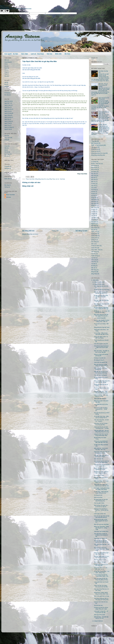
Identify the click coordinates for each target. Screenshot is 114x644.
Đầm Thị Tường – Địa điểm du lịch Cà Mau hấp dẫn (102, 351)
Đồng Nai (94, 272)
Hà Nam (93, 192)
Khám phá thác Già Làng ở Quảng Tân (101, 369)
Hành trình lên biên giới (100, 562)
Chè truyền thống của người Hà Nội (104, 113)
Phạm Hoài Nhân (11, 195)
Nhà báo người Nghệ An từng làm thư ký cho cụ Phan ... (101, 557)
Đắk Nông (94, 270)
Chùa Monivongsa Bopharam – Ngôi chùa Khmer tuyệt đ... (101, 347)
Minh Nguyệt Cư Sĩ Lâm (100, 560)
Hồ (5, 64)
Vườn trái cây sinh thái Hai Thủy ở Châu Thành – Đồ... (101, 576)
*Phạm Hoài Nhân (30, 179)
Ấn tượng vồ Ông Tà (99, 360)
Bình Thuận (94, 170)
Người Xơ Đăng (8, 127)
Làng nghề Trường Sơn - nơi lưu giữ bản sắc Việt (101, 612)
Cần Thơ (93, 186)
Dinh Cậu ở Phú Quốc (99, 615)
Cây (5, 82)
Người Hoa (7, 111)
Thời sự (6, 187)
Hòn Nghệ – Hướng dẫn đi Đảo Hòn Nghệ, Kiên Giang (102, 489)
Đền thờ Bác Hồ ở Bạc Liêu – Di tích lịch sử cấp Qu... (101, 506)
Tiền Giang (94, 252)
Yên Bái (93, 264)
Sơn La (93, 244)
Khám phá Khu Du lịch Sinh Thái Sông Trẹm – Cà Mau (101, 428)
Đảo (5, 76)
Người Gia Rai (8, 109)
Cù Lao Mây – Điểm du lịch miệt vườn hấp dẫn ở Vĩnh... (102, 334)
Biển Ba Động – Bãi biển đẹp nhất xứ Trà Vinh (101, 618)
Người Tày (7, 125)
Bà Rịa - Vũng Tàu (96, 164)
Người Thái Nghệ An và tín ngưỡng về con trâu (101, 469)
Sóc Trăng (94, 242)
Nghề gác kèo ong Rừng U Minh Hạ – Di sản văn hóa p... (101, 510)
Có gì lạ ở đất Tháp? (99, 475)
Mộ (5, 150)
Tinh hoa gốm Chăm (99, 503)
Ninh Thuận (94, 228)
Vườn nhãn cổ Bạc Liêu (100, 514)
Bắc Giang (94, 176)
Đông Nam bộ (95, 151)
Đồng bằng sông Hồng (97, 155)
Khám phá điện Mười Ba (100, 399)
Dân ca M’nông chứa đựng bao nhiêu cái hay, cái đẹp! (102, 382)
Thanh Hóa (94, 248)
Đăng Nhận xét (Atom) (33, 234)
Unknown (9, 197)
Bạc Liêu (93, 174)
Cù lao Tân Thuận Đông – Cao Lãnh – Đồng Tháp (102, 572)
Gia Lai (93, 188)
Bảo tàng (7, 185)
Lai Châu (94, 212)
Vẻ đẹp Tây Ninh (103, 125)
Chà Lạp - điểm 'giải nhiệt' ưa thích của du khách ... (101, 456)
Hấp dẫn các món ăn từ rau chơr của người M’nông (101, 372)
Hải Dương (94, 200)
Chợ (5, 136)
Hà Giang (94, 190)
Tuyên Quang (95, 256)
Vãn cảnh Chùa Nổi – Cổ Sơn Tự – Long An (101, 421)
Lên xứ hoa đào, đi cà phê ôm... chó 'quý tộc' (101, 568)
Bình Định (94, 172)
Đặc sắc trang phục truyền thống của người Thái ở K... (101, 365)
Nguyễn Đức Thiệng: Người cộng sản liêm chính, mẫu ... (102, 593)
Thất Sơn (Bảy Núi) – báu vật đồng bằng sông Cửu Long (101, 431)
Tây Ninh (94, 258)
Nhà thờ (6, 152)
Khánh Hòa (94, 206)
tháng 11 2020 (98, 282)
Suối (6, 70)
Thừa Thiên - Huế (96, 250)
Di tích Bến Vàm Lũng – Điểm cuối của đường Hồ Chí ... (101, 417)
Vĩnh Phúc (94, 262)
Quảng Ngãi (94, 236)
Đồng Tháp (52, 179)
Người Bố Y (7, 103)
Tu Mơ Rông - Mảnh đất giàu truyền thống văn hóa (101, 492)
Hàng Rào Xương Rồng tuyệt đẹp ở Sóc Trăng (101, 553)
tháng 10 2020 (98, 284)
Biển (6, 60)
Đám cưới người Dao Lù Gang (102, 596)
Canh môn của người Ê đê (101, 362)
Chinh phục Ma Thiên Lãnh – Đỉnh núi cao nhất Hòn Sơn (101, 485)
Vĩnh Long (94, 260)
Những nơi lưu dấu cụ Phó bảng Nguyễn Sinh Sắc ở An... (101, 521)
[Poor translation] (7, 11)
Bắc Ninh (94, 180)
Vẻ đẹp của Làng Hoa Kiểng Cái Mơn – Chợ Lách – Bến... (101, 297)
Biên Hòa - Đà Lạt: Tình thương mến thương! (103, 85)
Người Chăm (8, 105)
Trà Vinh (93, 254)
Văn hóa (49, 54)
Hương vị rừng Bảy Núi (100, 358)
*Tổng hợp (94, 141)
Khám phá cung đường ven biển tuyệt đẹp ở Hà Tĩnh (101, 442)
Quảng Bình (94, 232)
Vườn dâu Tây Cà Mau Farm (101, 531)
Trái (5, 86)
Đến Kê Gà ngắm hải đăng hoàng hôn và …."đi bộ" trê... (101, 409)
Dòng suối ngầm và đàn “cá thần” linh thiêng (101, 337)
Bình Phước (94, 168)
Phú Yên (93, 230)
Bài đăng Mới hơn (28, 231)
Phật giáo (7, 168)
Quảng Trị (94, 240)
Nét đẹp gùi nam (98, 495)
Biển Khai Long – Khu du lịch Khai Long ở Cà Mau (101, 482)
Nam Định (94, 222)
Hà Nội (93, 194)
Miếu (6, 148)
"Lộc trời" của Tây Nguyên (101, 375)
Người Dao (7, 107)
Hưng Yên (94, 198)
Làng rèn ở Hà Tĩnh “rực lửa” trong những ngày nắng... (101, 435)
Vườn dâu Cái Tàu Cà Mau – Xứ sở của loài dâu (101, 424)
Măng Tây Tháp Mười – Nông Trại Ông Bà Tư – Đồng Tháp (101, 528)
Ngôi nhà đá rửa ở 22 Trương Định (104, 99)
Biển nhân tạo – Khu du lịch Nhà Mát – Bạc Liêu (101, 449)
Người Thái (7, 123)
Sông (6, 72)
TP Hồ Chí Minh (95, 246)
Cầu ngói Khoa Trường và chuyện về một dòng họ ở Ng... (101, 535)
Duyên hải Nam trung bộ (97, 145)
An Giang (94, 162)
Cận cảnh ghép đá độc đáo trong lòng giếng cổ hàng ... (101, 579)
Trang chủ (55, 231)
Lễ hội (6, 140)
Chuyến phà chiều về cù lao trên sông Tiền (101, 565)
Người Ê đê (7, 129)
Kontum (93, 210)
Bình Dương (94, 166)
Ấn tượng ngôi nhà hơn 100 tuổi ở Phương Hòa (101, 500)
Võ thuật (7, 93)
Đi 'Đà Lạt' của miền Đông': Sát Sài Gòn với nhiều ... (102, 312)
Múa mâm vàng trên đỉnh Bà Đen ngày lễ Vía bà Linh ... (101, 315)
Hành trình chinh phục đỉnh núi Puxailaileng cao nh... (102, 452)
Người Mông (8, 115)
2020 (94, 280)
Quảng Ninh (94, 238)
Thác (6, 74)
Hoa (5, 84)
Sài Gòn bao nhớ (98, 605)
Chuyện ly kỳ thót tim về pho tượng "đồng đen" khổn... (101, 608)
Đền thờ (6, 156)
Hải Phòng (94, 202)
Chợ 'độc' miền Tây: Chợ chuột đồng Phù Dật (102, 305)
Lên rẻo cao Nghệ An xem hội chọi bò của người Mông (101, 462)
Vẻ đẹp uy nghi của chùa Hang (102, 290)
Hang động (7, 62)
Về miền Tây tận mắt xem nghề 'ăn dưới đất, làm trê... (102, 541)
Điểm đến (58, 54)
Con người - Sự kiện (11, 54)
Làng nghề (7, 138)
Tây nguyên (94, 147)
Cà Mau (93, 184)
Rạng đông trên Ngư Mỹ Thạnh (102, 327)
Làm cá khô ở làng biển (100, 318)
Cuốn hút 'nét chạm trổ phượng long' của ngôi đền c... (102, 465)
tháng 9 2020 (98, 621)
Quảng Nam (94, 234)
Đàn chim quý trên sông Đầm (101, 524)
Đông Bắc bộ (94, 149)
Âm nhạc (7, 95)
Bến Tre (93, 182)
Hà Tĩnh (93, 196)
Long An (93, 214)
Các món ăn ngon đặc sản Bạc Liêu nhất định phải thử (102, 517)
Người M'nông (8, 113)
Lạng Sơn (94, 220)
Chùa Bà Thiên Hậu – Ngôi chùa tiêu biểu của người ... (101, 392)
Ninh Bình (94, 226)
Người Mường (8, 117)
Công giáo (7, 166)
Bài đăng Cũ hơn (81, 231)
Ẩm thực (67, 54)
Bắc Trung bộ (95, 143)
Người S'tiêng (8, 121)
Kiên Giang (94, 208)
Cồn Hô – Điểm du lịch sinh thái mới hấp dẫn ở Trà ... (101, 293)
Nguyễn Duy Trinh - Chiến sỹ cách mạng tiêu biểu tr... (101, 472)
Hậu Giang (94, 204)
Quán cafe (7, 179)
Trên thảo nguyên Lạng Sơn (101, 344)
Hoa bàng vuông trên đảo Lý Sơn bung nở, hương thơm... (102, 599)
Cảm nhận (24, 54)
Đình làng (7, 154)
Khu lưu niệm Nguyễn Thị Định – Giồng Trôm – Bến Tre (102, 321)
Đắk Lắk (93, 268)
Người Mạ (7, 119)
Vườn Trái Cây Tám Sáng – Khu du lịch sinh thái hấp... (101, 586)
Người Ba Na (8, 101)
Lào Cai (93, 216)
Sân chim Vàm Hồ (99, 459)
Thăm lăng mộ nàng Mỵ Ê (100, 539)
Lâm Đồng (94, 218)
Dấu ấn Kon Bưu (98, 497)
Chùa (6, 146)
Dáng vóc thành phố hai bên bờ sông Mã (101, 355)
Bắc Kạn (93, 178)
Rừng (6, 68)
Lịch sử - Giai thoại (37, 54)
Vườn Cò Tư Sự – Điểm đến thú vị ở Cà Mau (101, 396)
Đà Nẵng (94, 266)
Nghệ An (93, 224)
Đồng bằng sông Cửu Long (42, 179)
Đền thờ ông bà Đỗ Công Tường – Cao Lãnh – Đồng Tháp (101, 549)
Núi (5, 66)
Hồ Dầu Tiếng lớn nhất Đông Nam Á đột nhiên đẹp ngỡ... (102, 308)
